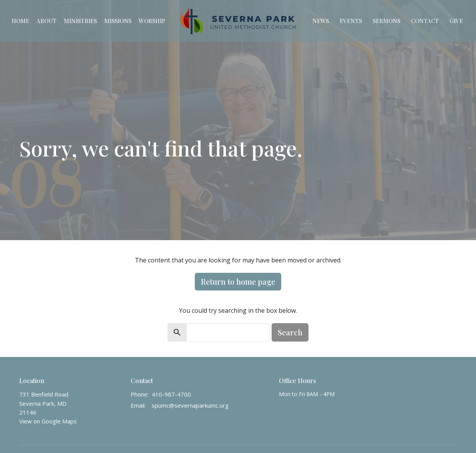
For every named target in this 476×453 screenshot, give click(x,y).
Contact (425, 21)
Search (290, 332)
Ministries (80, 21)
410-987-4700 (171, 394)
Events (351, 21)
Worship (152, 21)
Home (20, 21)
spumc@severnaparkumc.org (190, 405)
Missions (118, 21)
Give (456, 21)
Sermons (386, 21)
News (321, 21)
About (46, 21)
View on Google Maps (48, 421)
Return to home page (238, 281)
